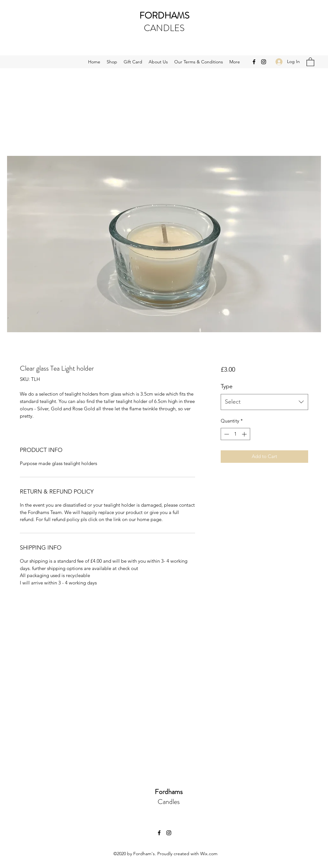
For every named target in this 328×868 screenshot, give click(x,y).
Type (227, 386)
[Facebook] (254, 62)
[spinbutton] (235, 434)
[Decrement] (226, 434)
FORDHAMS (164, 16)
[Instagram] (264, 62)
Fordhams (169, 792)
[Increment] (245, 434)
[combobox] (264, 402)
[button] (310, 62)
